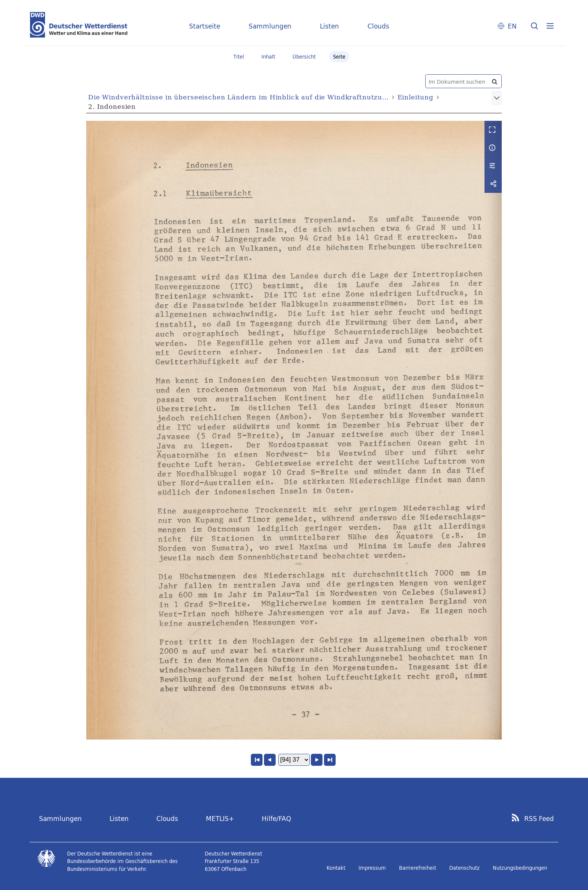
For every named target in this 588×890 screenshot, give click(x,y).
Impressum (372, 868)
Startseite (205, 26)
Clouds (378, 26)
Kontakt (336, 868)
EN (512, 26)
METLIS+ (220, 819)
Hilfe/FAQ (276, 819)
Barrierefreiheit (418, 868)
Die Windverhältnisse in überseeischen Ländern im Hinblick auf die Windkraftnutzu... (238, 97)
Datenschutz (464, 868)
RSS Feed (539, 819)
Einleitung (416, 97)
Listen (329, 26)
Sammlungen (270, 26)
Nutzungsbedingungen (520, 868)
